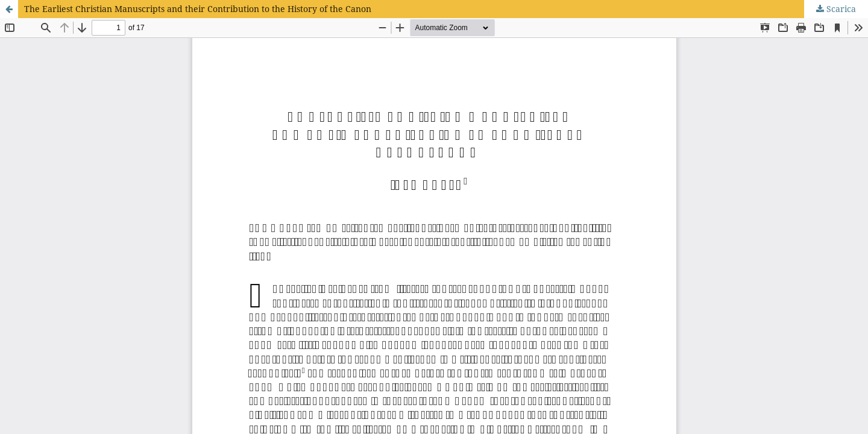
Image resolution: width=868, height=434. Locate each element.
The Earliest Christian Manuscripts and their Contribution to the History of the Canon (198, 9)
